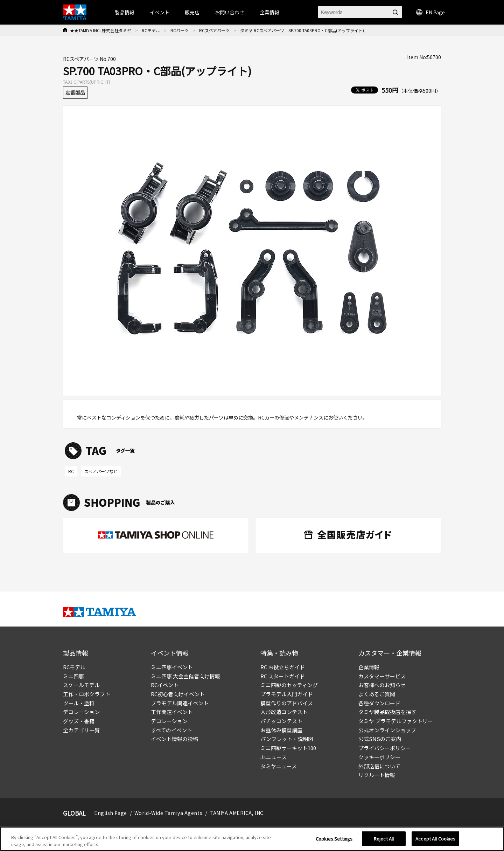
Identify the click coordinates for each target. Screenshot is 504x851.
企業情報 (369, 667)
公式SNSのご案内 (380, 739)
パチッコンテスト (281, 721)
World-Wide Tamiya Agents (168, 813)
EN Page (430, 12)
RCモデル (151, 30)
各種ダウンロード (379, 703)
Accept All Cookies (435, 841)
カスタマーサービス (382, 676)
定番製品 (75, 92)
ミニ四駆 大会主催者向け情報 (185, 676)
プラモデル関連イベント (180, 703)
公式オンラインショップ (387, 730)
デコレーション (81, 712)
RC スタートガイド (283, 676)
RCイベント (165, 685)
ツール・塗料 (79, 703)
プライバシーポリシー (385, 748)
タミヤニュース (279, 766)
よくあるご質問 (377, 694)
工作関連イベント (172, 712)
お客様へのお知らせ (382, 685)
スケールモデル (81, 685)
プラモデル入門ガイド (287, 694)
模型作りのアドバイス (287, 703)
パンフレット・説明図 (287, 739)
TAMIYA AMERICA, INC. (237, 813)
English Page (111, 813)
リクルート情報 (377, 775)
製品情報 (125, 12)
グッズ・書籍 (79, 721)
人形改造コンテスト (284, 712)
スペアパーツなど (101, 471)
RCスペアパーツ (214, 30)
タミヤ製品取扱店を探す (387, 712)
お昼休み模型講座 (281, 730)
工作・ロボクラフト (87, 694)
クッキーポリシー (379, 757)
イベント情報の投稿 (174, 739)
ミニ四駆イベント (172, 667)
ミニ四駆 (73, 676)
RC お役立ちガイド (283, 667)
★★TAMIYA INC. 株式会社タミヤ (101, 30)
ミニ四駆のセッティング (289, 685)
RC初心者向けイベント (178, 694)
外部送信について (379, 766)
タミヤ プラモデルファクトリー (396, 721)
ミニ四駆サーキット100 (288, 748)
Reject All (384, 841)
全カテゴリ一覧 (81, 730)
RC (71, 471)
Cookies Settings (334, 841)
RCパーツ (180, 30)
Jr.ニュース (274, 757)
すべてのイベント (171, 730)
